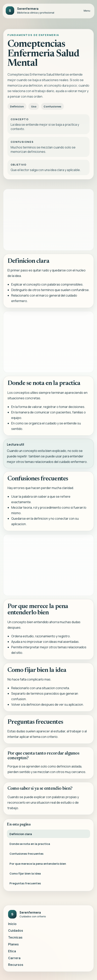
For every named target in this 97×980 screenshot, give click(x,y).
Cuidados (16, 931)
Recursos (16, 965)
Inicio (12, 924)
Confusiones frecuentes (26, 856)
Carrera (14, 958)
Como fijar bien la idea (25, 876)
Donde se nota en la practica (30, 846)
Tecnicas (15, 937)
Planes (13, 944)
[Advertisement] (48, 220)
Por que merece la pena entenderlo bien (38, 866)
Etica (12, 951)
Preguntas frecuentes (25, 886)
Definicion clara (21, 836)
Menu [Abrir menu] (87, 11)
